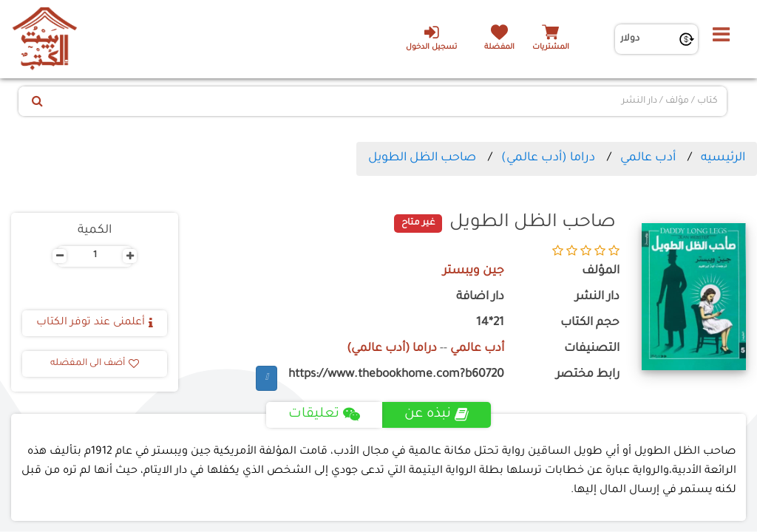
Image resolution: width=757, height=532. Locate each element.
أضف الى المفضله (95, 364)
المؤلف (601, 272)
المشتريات (551, 48)
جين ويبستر (473, 272)
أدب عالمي (648, 158)
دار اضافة (480, 297)
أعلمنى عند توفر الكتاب (95, 323)
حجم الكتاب (590, 323)
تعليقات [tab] (324, 415)
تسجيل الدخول (431, 38)
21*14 (490, 323)
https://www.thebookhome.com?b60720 (396, 375)
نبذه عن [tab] (437, 415)
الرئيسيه (723, 158)
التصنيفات (592, 349)
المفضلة (499, 48)
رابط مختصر (588, 375)
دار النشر (597, 297)
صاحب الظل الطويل (422, 158)
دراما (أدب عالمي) (548, 158)
